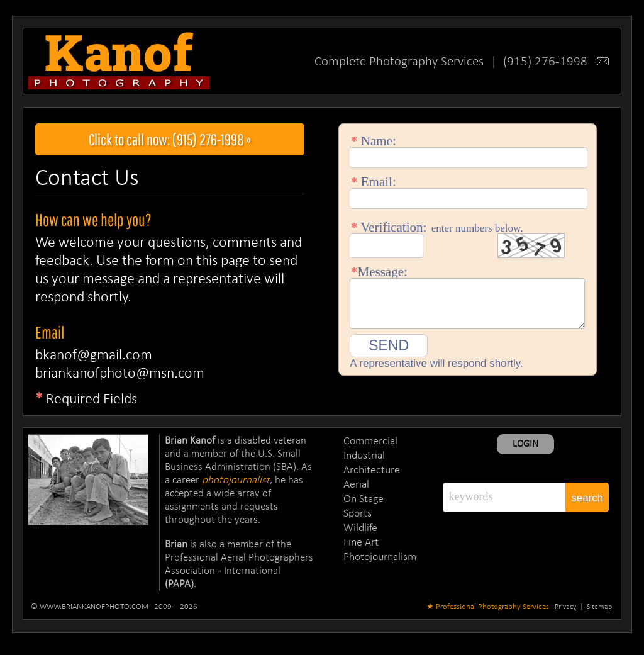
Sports (358, 514)
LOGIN (525, 444)
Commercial (370, 441)
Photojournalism (380, 557)
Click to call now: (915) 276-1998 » (170, 139)
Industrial (364, 456)
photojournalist (236, 480)
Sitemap (599, 607)
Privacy (565, 607)
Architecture (372, 470)
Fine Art (361, 543)
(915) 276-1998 (556, 62)
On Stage (364, 499)
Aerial (356, 485)
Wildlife (360, 528)
